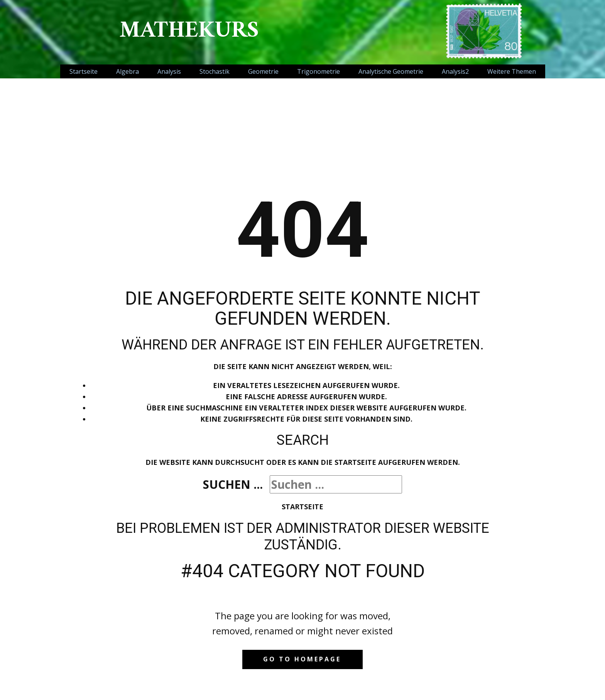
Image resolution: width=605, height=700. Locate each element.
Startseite (302, 507)
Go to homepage (302, 659)
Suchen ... (233, 484)
